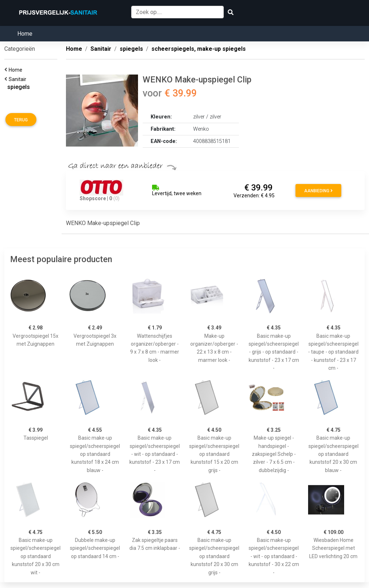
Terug (21, 120)
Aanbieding (318, 191)
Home (25, 34)
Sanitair (19, 79)
